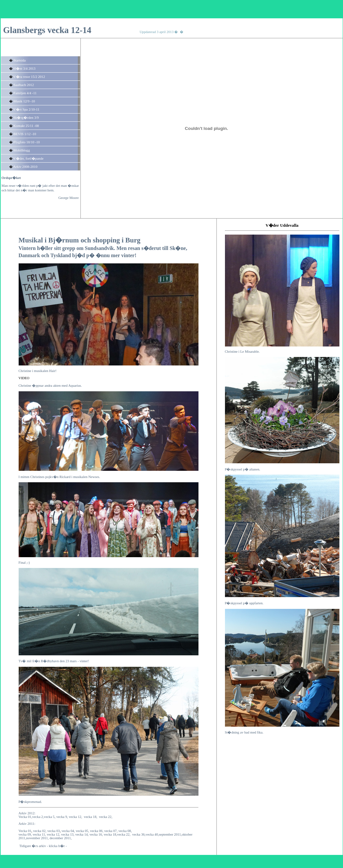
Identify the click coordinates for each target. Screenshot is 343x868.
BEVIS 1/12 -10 (25, 134)
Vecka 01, (26, 817)
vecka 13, (68, 834)
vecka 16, (96, 834)
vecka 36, (139, 834)
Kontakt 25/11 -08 (26, 126)
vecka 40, (152, 834)
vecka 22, (106, 817)
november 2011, (37, 838)
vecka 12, (53, 834)
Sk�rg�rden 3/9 (26, 118)
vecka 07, (111, 831)
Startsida (19, 60)
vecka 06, (97, 831)
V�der (272, 225)
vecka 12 (75, 817)
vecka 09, (25, 834)
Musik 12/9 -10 (24, 101)
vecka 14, (82, 834)
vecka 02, (40, 831)
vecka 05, (83, 831)
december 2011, (61, 838)
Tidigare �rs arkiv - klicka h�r (42, 846)
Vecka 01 (25, 831)
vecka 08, (125, 831)
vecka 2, (38, 817)
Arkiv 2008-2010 (26, 167)
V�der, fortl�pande (28, 159)
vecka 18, (91, 817)
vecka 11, (39, 834)
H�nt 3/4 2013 (24, 69)
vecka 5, (50, 817)
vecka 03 (54, 831)
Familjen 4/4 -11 (25, 93)
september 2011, (170, 834)
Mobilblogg (22, 150)
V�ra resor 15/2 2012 (29, 77)
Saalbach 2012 (24, 85)
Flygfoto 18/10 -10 (27, 142)
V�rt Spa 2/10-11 (26, 109)
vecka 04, (68, 831)
